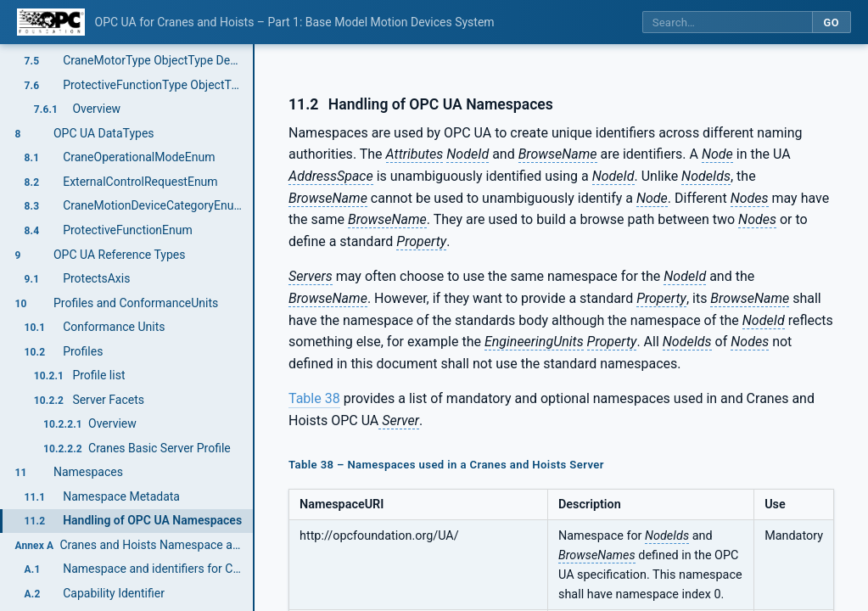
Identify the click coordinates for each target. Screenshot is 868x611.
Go (831, 22)
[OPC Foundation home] (51, 22)
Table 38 (314, 398)
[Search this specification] (727, 22)
